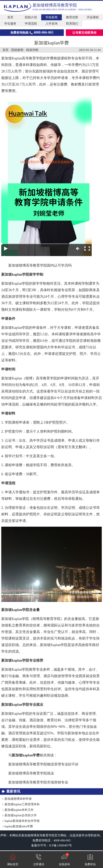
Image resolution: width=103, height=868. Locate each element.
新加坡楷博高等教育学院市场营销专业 (38, 782)
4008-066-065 (62, 840)
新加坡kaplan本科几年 (19, 810)
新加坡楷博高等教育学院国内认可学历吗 (40, 265)
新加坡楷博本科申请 (18, 799)
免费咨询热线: (32, 32)
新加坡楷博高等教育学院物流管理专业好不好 (43, 764)
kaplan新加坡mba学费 (19, 826)
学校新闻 (51, 17)
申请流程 (31, 24)
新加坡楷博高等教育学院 (55, 5)
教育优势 (72, 17)
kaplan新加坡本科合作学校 (22, 821)
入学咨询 (51, 24)
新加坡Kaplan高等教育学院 (22, 58)
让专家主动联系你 (84, 33)
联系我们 (72, 24)
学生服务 (10, 24)
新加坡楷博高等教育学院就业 (31, 773)
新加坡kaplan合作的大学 (21, 815)
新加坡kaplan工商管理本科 (22, 804)
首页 (10, 17)
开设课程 (93, 17)
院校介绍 (31, 17)
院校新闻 (17, 50)
